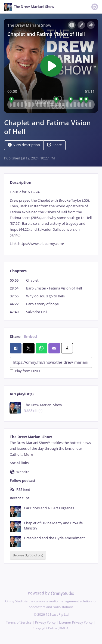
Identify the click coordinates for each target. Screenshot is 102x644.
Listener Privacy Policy (76, 622)
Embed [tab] (30, 336)
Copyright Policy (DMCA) (51, 628)
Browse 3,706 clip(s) (28, 555)
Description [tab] (21, 182)
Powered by (51, 593)
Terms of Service (19, 622)
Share (54, 145)
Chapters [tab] (18, 271)
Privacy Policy (45, 622)
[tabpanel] (51, 218)
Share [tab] (15, 336)
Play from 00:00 (25, 371)
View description (24, 145)
